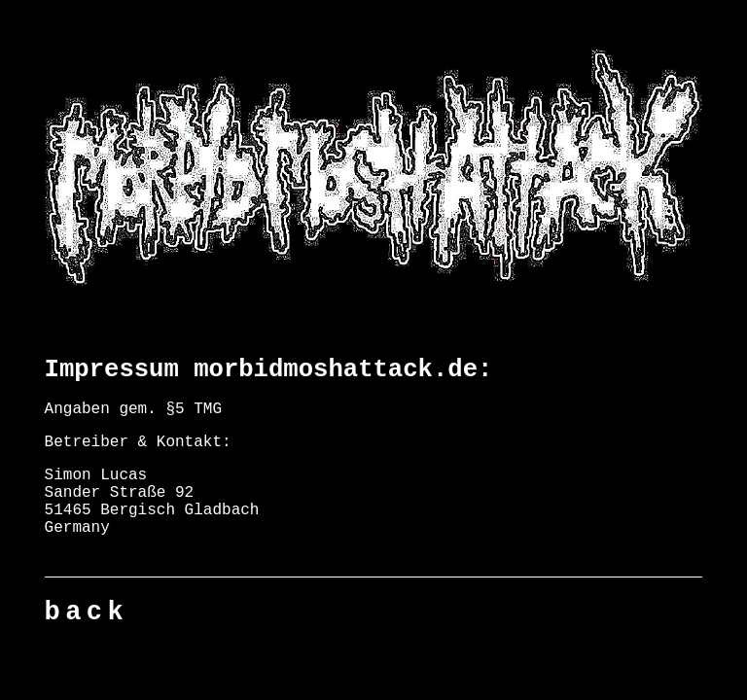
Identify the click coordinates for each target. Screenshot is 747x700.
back (87, 612)
